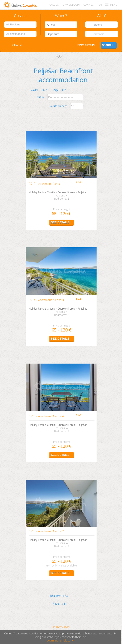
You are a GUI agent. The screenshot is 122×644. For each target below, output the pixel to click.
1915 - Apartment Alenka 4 (46, 416)
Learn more (54, 641)
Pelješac (82, 192)
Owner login (71, 5)
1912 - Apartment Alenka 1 (46, 184)
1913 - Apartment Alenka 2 (46, 531)
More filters (86, 45)
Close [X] (69, 641)
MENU (114, 5)
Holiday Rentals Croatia (42, 192)
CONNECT (89, 5)
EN (100, 5)
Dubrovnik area (66, 192)
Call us (54, 5)
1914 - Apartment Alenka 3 (46, 300)
